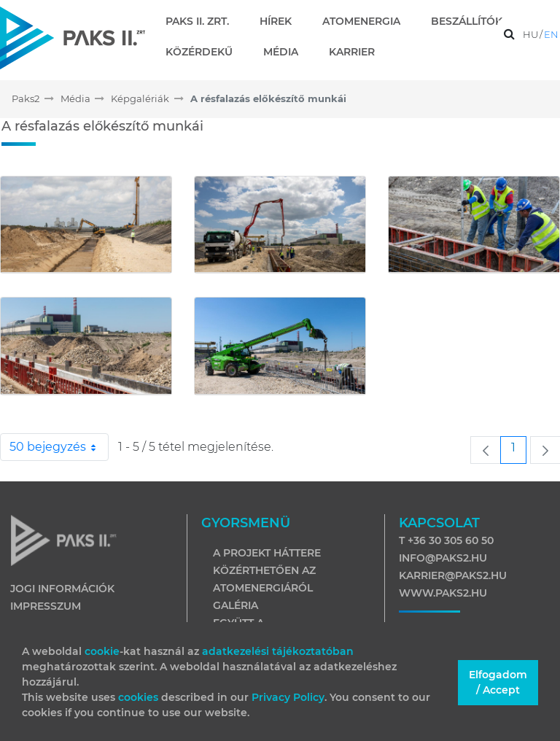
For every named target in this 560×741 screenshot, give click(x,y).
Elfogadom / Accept (498, 682)
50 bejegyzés (59, 447)
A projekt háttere (267, 553)
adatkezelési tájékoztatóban (278, 651)
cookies (140, 697)
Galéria (236, 605)
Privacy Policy (288, 697)
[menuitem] (203, 21)
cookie (102, 651)
